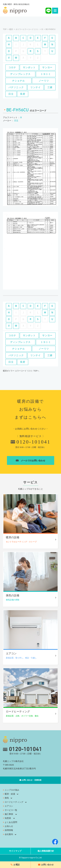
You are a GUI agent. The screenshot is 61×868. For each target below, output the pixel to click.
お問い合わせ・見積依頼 (32, 780)
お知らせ (9, 826)
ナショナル (18, 81)
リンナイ (36, 87)
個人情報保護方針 (46, 851)
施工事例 (9, 814)
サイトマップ (15, 851)
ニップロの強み (12, 790)
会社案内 (9, 835)
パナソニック (16, 87)
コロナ (12, 67)
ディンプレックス (20, 74)
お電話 (17, 865)
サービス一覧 (11, 810)
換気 (7, 798)
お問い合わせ (47, 865)
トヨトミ (46, 74)
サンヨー (47, 67)
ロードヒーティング (14, 802)
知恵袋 (8, 818)
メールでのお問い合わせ (30, 461)
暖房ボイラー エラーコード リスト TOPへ (21, 371)
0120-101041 (30, 442)
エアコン (9, 806)
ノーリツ (44, 81)
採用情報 (9, 830)
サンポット (29, 67)
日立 (11, 94)
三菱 (50, 87)
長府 (23, 94)
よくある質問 (11, 822)
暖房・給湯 (10, 794)
